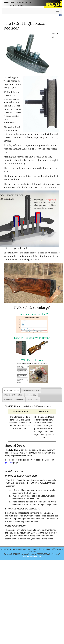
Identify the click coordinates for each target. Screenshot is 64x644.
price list (9, 463)
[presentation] (11, 390)
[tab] (11, 390)
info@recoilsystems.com (32, 556)
